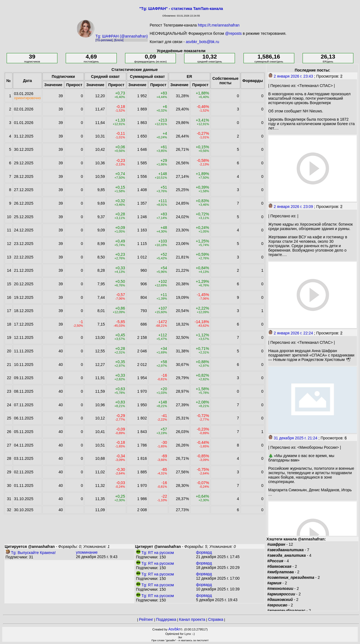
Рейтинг (146, 619)
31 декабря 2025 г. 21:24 (293, 438)
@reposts (233, 33)
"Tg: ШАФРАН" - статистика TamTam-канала (181, 9)
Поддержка (166, 619)
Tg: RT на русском (155, 553)
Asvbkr (174, 629)
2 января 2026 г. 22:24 (291, 333)
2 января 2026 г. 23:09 (291, 207)
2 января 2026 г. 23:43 (291, 76)
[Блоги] (119, 40)
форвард (204, 552)
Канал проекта (192, 619)
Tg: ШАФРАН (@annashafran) (122, 36)
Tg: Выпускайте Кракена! (31, 553)
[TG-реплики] (104, 40)
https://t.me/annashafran (219, 25)
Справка (216, 619)
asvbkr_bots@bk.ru (202, 42)
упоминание (87, 552)
